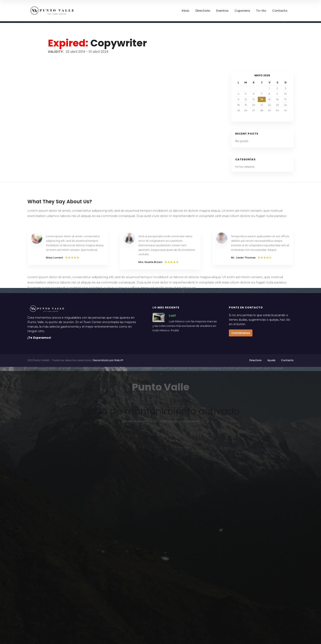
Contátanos (241, 333)
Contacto (287, 360)
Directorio (255, 360)
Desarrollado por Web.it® (108, 360)
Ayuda (271, 360)
